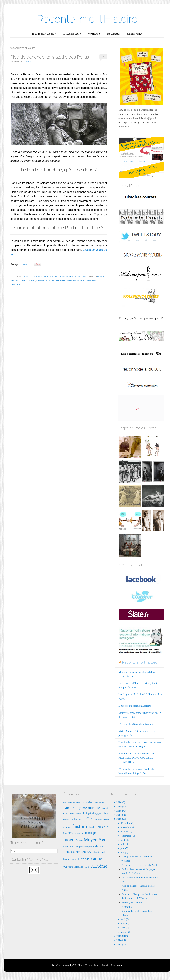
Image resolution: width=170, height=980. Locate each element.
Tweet (24, 265)
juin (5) (124, 848)
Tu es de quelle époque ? (44, 34)
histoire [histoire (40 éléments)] (81, 826)
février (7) (126, 928)
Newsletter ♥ (94, 34)
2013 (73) (121, 944)
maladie (26, 281)
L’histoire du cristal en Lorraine (135, 706)
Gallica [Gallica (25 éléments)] (88, 819)
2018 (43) (121, 811)
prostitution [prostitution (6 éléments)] (84, 847)
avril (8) (125, 919)
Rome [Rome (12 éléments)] (84, 852)
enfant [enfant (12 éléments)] (105, 813)
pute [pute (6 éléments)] (90, 847)
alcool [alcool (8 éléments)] (96, 802)
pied (33, 281)
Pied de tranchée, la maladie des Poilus (50, 57)
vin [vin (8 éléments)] (85, 867)
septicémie (91, 281)
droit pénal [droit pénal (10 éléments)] (88, 813)
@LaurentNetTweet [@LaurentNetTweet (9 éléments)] (73, 802)
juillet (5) (125, 844)
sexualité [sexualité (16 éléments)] (96, 859)
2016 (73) (121, 819)
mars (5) (125, 923)
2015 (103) (122, 936)
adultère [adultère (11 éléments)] (88, 802)
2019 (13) (121, 806)
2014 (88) (121, 940)
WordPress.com (114, 965)
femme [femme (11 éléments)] (78, 819)
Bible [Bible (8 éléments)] (103, 808)
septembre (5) (128, 836)
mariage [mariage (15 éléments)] (90, 833)
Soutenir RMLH (135, 34)
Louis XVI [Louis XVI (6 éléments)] (76, 833)
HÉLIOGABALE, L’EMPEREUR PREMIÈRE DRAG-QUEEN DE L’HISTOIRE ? (136, 758)
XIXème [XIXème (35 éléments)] (99, 866)
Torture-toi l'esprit (77, 276)
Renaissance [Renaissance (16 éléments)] (72, 852)
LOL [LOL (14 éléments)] (92, 827)
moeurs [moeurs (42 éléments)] (71, 840)
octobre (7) (126, 832)
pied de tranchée (46, 281)
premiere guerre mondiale (70, 281)
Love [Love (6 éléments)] (83, 833)
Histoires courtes (33, 276)
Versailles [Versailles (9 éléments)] (78, 867)
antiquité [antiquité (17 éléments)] (94, 808)
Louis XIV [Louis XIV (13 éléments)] (102, 827)
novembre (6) (128, 827)
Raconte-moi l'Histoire (87, 19)
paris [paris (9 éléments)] (76, 846)
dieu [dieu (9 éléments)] (108, 808)
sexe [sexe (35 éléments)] (85, 858)
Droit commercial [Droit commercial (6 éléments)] (75, 814)
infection (15, 281)
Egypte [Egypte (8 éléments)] (98, 813)
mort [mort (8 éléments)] (81, 840)
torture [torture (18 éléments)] (68, 866)
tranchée (15, 285)
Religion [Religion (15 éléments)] (98, 846)
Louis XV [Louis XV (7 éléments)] (67, 833)
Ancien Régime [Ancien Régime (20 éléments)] (75, 808)
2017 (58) (121, 815)
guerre (101, 276)
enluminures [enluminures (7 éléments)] (68, 819)
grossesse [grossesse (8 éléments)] (99, 819)
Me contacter (113, 34)
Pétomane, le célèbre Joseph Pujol (139, 865)
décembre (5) (127, 823)
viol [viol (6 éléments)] (89, 867)
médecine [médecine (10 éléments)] (68, 846)
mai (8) (124, 852)
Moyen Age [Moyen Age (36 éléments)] (95, 840)
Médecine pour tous (54, 276)
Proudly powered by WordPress (68, 965)
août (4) (125, 840)
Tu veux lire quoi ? (72, 34)
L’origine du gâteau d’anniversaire (136, 724)
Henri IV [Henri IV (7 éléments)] (69, 827)
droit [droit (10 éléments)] (66, 813)
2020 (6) (120, 802)
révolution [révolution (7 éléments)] (93, 852)
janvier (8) (126, 932)
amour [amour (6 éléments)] (101, 803)
